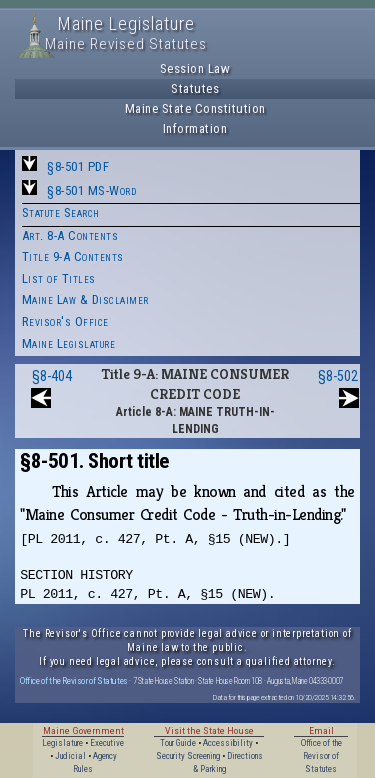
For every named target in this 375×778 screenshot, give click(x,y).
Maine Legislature (69, 343)
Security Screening (188, 756)
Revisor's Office (65, 321)
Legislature (62, 743)
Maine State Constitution (195, 108)
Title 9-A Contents (73, 256)
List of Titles (59, 278)
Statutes (195, 88)
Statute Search (61, 212)
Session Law (195, 68)
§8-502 (338, 376)
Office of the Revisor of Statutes (74, 680)
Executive (107, 743)
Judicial (70, 756)
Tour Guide (178, 743)
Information (195, 128)
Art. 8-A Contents (70, 235)
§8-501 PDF (78, 166)
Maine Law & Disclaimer (85, 299)
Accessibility (228, 743)
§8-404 (52, 376)
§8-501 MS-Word (91, 190)
